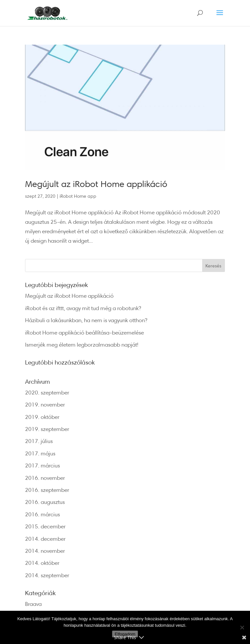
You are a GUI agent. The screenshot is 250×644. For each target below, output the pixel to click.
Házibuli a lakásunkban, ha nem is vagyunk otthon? (86, 320)
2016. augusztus (45, 502)
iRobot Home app (78, 196)
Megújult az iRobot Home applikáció (96, 184)
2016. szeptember (47, 490)
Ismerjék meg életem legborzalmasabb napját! (82, 344)
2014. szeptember (47, 575)
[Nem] (242, 627)
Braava (33, 604)
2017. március (42, 465)
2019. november (45, 404)
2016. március (42, 514)
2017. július (39, 441)
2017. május (40, 453)
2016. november (45, 478)
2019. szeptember (47, 429)
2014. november (45, 551)
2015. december (45, 526)
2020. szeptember (47, 392)
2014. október (42, 563)
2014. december (45, 539)
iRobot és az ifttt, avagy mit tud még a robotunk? (83, 308)
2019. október (42, 417)
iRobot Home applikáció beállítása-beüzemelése (84, 332)
